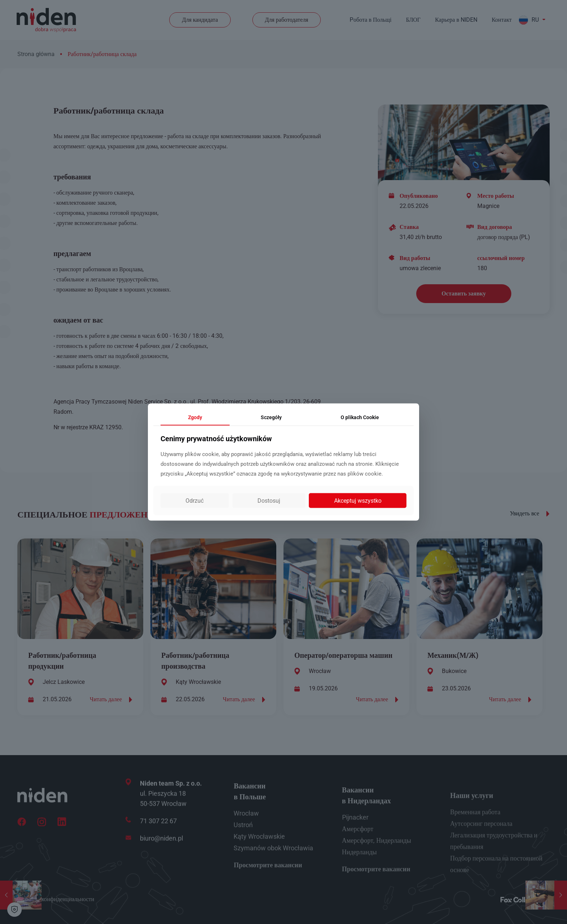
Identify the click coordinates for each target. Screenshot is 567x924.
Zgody (195, 417)
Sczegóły (271, 417)
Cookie (360, 417)
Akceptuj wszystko (358, 501)
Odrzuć (195, 501)
